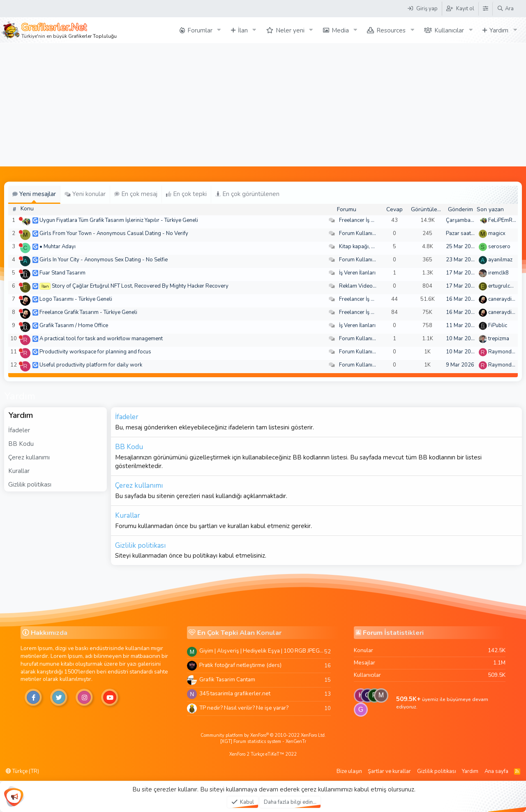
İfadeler (19, 430)
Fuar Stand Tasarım (62, 273)
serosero (499, 247)
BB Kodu (21, 444)
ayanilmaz (500, 260)
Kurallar (19, 471)
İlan (243, 30)
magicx (497, 233)
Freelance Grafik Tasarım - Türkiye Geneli (88, 312)
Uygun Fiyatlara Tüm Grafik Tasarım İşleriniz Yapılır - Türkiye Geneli (119, 220)
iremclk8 (498, 273)
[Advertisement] (263, 105)
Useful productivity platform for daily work (91, 365)
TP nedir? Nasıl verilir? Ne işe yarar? (244, 708)
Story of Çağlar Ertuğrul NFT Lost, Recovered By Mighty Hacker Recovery (140, 286)
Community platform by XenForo (263, 735)
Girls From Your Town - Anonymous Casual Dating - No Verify (114, 233)
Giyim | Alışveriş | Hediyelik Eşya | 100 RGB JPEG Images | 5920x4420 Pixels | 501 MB (262, 651)
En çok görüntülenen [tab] (247, 194)
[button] (219, 30)
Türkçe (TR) (22, 771)
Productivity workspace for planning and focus (95, 352)
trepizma (499, 339)
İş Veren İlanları (357, 273)
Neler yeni (290, 30)
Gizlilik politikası (30, 484)
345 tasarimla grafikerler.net (235, 693)
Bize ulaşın (349, 771)
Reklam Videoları (360, 286)
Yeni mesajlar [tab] (34, 194)
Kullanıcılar (449, 30)
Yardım (499, 30)
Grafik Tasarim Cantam (227, 679)
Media (340, 30)
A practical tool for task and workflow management (101, 339)
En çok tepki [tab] (186, 194)
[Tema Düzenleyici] (485, 9)
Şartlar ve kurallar (389, 771)
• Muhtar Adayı (58, 247)
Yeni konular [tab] (85, 194)
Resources (391, 30)
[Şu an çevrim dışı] (21, 219)
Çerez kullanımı (29, 457)
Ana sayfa (496, 771)
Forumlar (200, 30)
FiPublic (498, 325)
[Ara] (505, 9)
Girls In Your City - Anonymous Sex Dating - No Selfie (104, 260)
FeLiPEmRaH (504, 220)
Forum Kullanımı (359, 233)
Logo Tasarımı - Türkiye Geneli (76, 299)
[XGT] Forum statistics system (263, 742)
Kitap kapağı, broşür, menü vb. (375, 247)
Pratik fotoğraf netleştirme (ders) (240, 665)
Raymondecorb (507, 352)
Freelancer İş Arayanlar (367, 220)
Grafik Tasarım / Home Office (74, 325)
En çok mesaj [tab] (136, 194)
